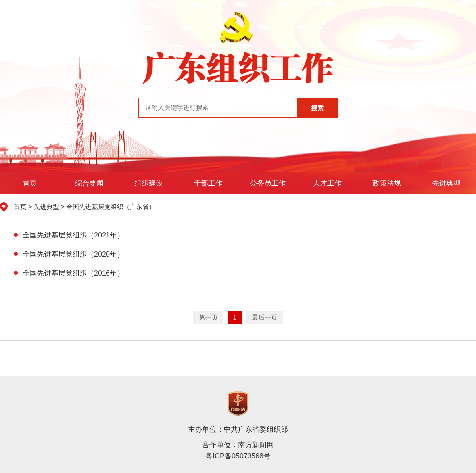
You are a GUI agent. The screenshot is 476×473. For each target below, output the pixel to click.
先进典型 (446, 183)
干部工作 (208, 183)
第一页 (208, 317)
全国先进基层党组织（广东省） (111, 207)
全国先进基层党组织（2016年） (69, 273)
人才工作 (327, 183)
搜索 (317, 108)
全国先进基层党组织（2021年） (69, 235)
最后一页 (265, 317)
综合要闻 (89, 183)
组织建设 (149, 183)
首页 (30, 183)
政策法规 (387, 183)
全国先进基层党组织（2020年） (69, 254)
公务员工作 (268, 183)
